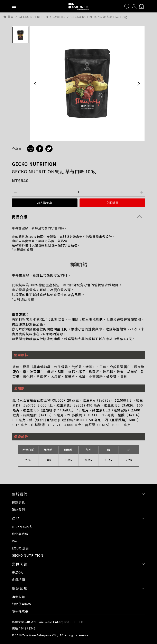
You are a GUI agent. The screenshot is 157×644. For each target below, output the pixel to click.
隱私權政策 (20, 611)
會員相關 (18, 580)
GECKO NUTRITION (34, 164)
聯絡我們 (18, 510)
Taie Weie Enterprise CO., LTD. (43, 635)
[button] (35, 84)
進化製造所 (20, 534)
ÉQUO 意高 (20, 548)
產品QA (17, 572)
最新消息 (18, 502)
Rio (15, 541)
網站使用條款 (22, 604)
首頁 (11, 17)
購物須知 (18, 597)
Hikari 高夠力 (22, 527)
